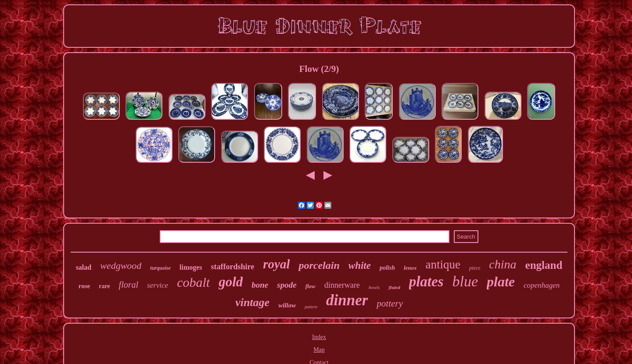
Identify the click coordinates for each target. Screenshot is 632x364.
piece (475, 268)
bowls (374, 287)
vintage (252, 302)
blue (465, 281)
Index (319, 337)
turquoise (160, 268)
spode (287, 285)
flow (311, 286)
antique (443, 264)
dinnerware (342, 285)
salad (84, 267)
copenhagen (542, 285)
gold (231, 282)
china (503, 264)
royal (276, 264)
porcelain (319, 265)
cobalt (193, 282)
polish (387, 268)
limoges (191, 267)
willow (287, 305)
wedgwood (121, 266)
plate (501, 282)
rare (104, 286)
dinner (347, 300)
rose (84, 286)
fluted (394, 287)
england (544, 265)
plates (426, 282)
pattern (311, 307)
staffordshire (233, 267)
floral (129, 285)
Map (319, 350)
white (360, 266)
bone (260, 285)
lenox (410, 268)
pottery (390, 303)
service (158, 285)
